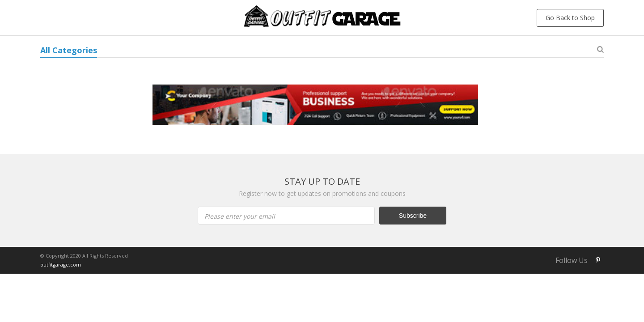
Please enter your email (240, 216)
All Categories (69, 50)
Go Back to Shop (570, 18)
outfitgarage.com (61, 265)
